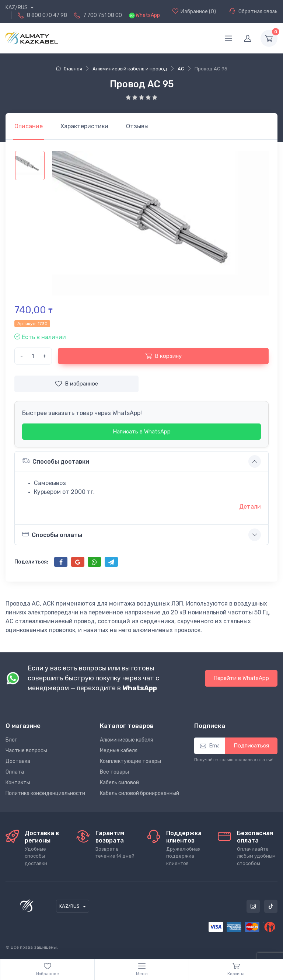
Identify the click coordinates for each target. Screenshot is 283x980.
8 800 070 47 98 (47, 15)
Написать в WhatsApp (142, 432)
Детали (250, 507)
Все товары (114, 772)
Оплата (15, 772)
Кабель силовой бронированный (139, 793)
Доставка (18, 761)
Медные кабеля (119, 751)
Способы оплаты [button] (52, 534)
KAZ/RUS (17, 8)
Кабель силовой (119, 783)
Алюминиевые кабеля (126, 740)
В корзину (163, 356)
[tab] (84, 126)
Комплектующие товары (130, 761)
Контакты (18, 783)
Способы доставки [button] (56, 461)
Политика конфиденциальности (45, 793)
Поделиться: (31, 562)
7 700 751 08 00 (103, 15)
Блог (11, 740)
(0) (194, 11)
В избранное (77, 384)
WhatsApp (148, 15)
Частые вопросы (26, 751)
